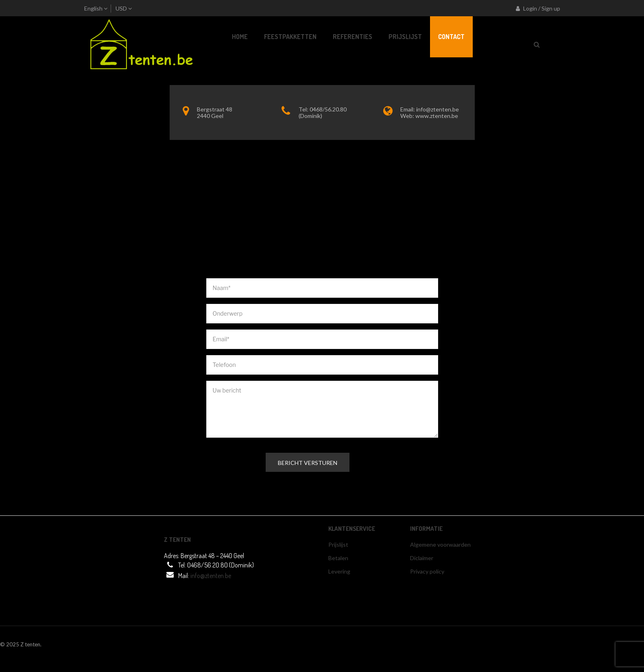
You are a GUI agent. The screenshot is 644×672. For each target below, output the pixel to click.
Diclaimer (422, 558)
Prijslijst (338, 544)
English (93, 8)
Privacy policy (427, 571)
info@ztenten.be (438, 109)
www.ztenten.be (437, 116)
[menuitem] (240, 37)
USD (121, 8)
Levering (339, 571)
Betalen (338, 558)
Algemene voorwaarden (440, 544)
